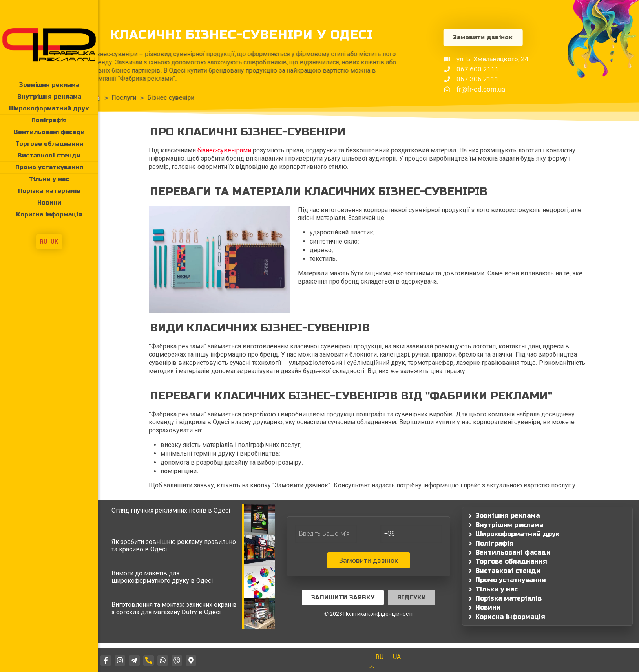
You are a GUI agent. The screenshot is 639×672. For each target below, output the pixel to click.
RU (44, 242)
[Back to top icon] (377, 667)
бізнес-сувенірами (224, 150)
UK (54, 242)
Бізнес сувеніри (133, 98)
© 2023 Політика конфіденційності (368, 614)
